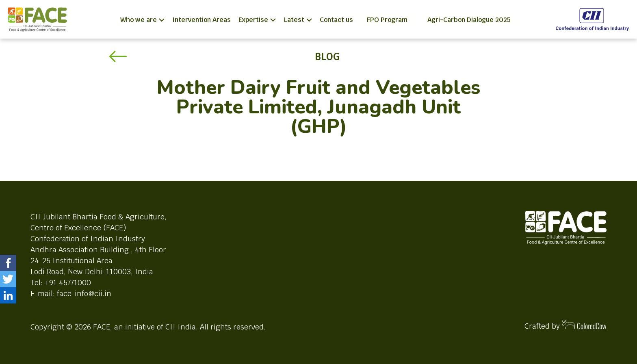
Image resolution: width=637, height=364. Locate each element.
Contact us (336, 20)
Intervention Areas (201, 20)
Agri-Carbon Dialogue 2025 (469, 20)
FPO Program (387, 20)
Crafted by (565, 325)
